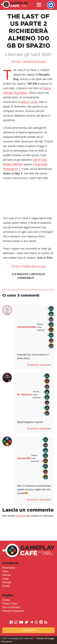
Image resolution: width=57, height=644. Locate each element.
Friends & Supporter (13, 611)
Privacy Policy (10, 604)
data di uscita (29, 102)
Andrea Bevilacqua (35, 61)
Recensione (9, 568)
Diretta (6, 586)
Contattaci (28, 630)
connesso (21, 516)
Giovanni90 (24, 458)
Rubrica (6, 575)
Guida (6, 579)
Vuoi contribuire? (11, 607)
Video (5, 571)
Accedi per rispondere (39, 365)
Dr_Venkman (25, 395)
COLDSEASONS (27, 327)
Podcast (7, 582)
